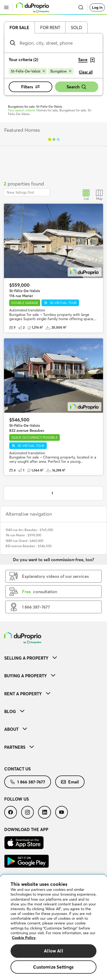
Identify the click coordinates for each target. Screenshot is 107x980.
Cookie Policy (24, 938)
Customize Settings (53, 967)
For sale (19, 28)
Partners (19, 747)
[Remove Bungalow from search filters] (61, 71)
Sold (76, 28)
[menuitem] (53, 658)
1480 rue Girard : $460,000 (24, 541)
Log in (97, 7)
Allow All (53, 951)
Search (77, 87)
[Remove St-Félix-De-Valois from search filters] (28, 71)
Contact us (17, 769)
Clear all (86, 72)
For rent (50, 28)
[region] (53, 927)
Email (70, 782)
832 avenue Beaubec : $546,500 (29, 546)
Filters (31, 87)
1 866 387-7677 (28, 782)
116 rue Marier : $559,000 (23, 535)
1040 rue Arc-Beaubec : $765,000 (29, 530)
